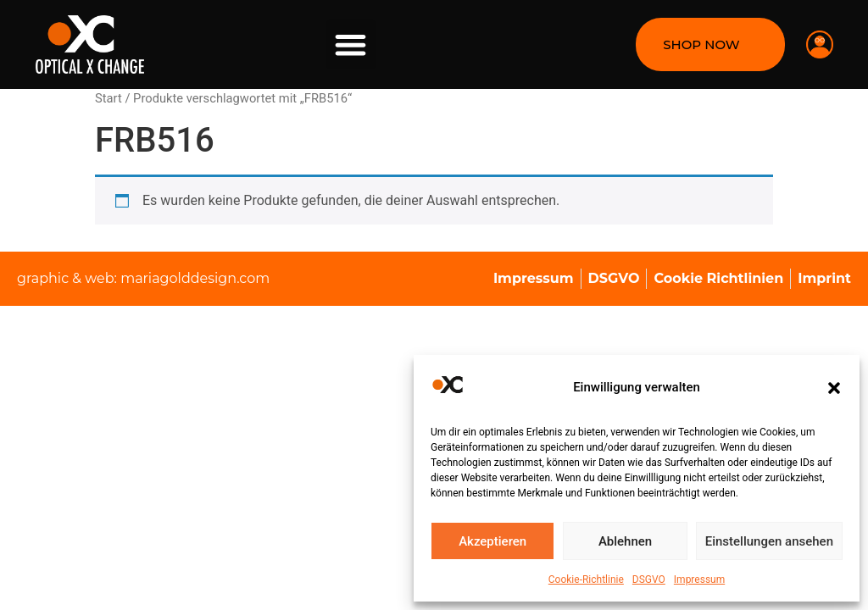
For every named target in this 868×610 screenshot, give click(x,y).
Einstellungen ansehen (769, 541)
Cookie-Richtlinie (586, 579)
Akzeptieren (492, 541)
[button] (834, 388)
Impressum (699, 579)
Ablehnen (625, 541)
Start (108, 98)
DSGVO (649, 579)
